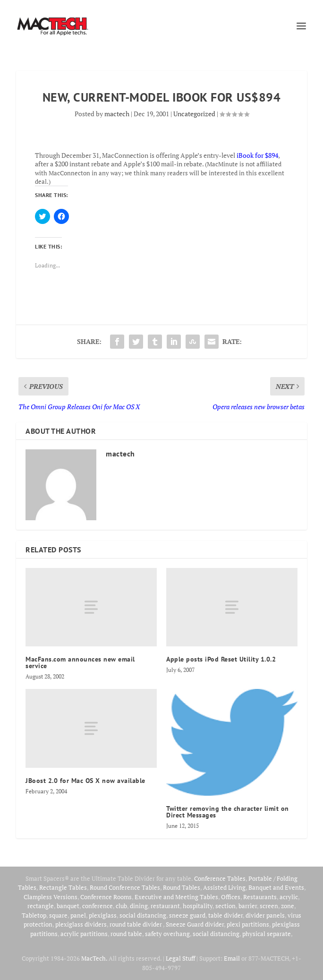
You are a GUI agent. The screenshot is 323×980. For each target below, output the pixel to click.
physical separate (267, 934)
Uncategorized (194, 114)
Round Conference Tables (125, 887)
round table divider (136, 924)
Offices (231, 897)
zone (288, 906)
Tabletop (34, 915)
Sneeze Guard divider (195, 924)
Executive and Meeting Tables (176, 897)
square (58, 915)
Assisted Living (224, 887)
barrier (248, 906)
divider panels (265, 915)
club (121, 906)
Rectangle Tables (63, 887)
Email (232, 958)
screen (269, 906)
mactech (117, 114)
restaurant (165, 906)
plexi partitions (248, 924)
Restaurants (260, 897)
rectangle (41, 906)
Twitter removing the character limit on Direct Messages (228, 812)
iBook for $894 (257, 155)
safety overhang (167, 934)
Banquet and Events (276, 887)
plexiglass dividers (81, 924)
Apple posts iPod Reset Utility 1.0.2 (221, 659)
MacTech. (94, 958)
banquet (68, 906)
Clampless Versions (51, 897)
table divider (225, 915)
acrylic (289, 897)
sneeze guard (187, 915)
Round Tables (182, 887)
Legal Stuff (180, 958)
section (225, 906)
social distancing (143, 915)
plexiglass (103, 915)
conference (98, 906)
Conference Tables (220, 878)
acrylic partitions (84, 934)
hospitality (198, 906)
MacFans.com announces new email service (80, 662)
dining (139, 906)
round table (126, 934)
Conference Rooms (106, 897)
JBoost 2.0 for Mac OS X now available (85, 781)
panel (78, 915)
